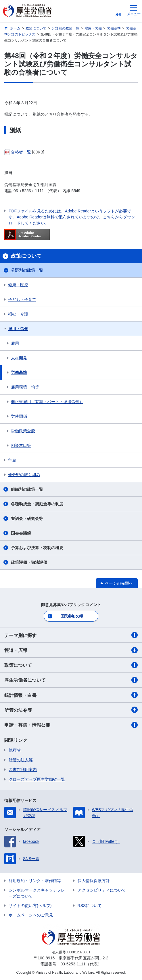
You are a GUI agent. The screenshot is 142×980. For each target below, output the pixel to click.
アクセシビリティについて (102, 890)
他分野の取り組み (24, 475)
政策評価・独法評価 (29, 562)
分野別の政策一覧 (27, 270)
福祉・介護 (18, 314)
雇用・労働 (18, 329)
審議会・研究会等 (27, 518)
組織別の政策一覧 (27, 489)
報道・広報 (71, 650)
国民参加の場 (72, 616)
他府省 (15, 750)
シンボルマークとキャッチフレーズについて (37, 893)
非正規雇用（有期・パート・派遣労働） (47, 402)
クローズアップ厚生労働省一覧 (37, 779)
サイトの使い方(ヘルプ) (30, 906)
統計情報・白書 (71, 695)
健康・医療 (18, 285)
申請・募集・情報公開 (71, 725)
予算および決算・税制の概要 (37, 548)
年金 (12, 460)
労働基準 (19, 372)
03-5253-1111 (73, 964)
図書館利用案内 (23, 770)
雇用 (15, 343)
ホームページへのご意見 (31, 915)
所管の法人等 (21, 760)
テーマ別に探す (71, 635)
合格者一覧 (21, 152)
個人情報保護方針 (94, 881)
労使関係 (19, 416)
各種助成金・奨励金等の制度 (37, 504)
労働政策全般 (23, 431)
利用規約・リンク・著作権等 (35, 881)
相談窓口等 (21, 445)
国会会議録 (21, 533)
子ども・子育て (22, 299)
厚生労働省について (71, 680)
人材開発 (19, 358)
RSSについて (90, 906)
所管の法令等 (71, 710)
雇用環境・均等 (25, 387)
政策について (71, 665)
